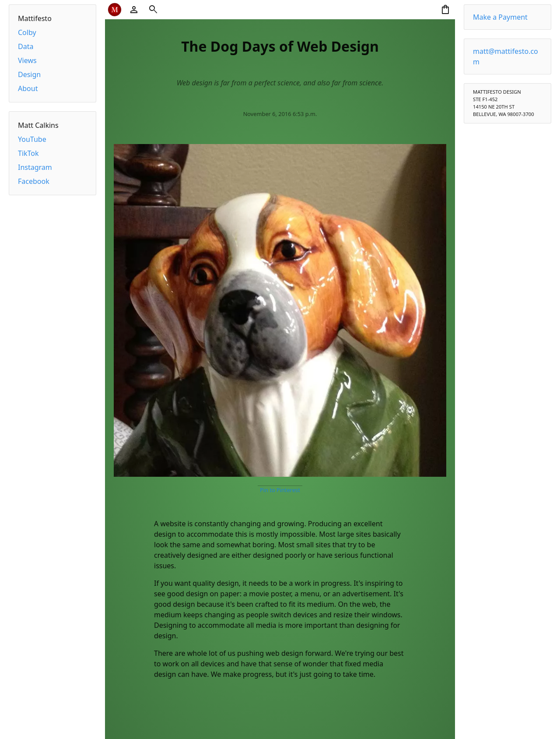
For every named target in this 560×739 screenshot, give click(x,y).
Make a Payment (500, 17)
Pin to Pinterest (280, 490)
